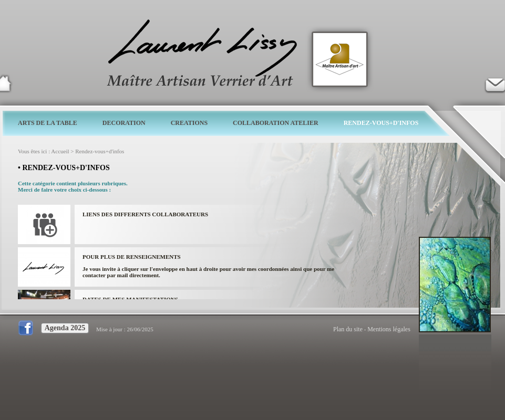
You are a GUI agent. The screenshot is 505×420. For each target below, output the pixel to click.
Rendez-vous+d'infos (100, 151)
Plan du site (348, 329)
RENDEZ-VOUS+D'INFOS (381, 123)
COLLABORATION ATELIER (276, 123)
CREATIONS (189, 123)
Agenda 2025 (65, 328)
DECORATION (124, 123)
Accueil (60, 151)
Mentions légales (389, 329)
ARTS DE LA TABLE (48, 123)
